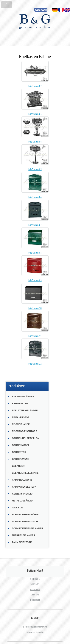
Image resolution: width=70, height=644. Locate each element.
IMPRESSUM (35, 600)
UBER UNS (35, 595)
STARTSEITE (35, 579)
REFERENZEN (35, 589)
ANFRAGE (35, 584)
